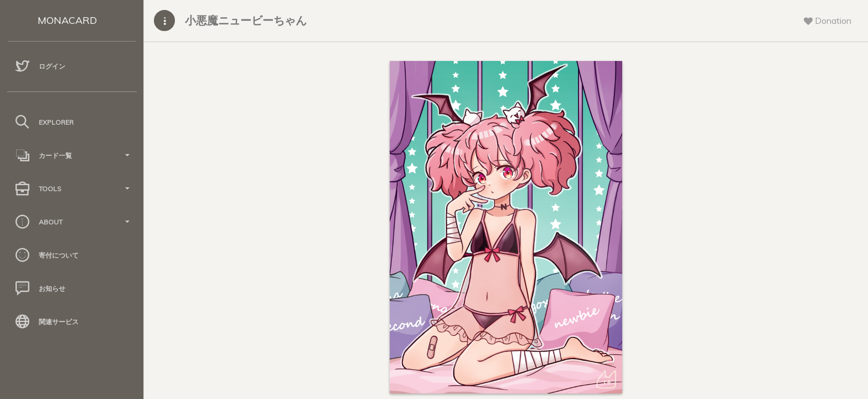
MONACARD (67, 20)
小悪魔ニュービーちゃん (246, 20)
